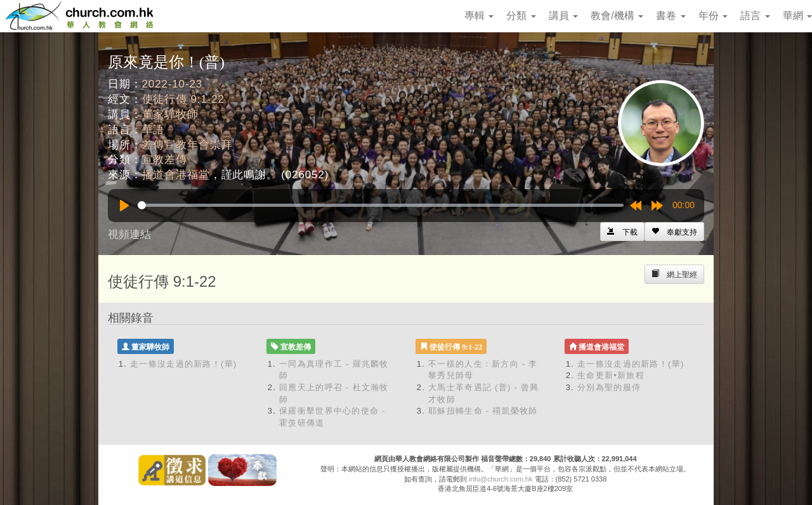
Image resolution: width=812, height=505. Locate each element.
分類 (521, 16)
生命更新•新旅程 (611, 375)
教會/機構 (617, 16)
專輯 (479, 16)
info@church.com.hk (501, 479)
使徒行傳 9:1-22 (183, 99)
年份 (713, 16)
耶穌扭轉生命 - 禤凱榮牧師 (483, 411)
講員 (563, 16)
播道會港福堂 (176, 175)
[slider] (381, 205)
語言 (755, 16)
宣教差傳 (165, 160)
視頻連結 (129, 234)
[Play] (124, 206)
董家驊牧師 (170, 115)
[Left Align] (674, 232)
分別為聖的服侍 (609, 387)
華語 (154, 130)
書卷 (671, 16)
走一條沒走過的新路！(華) (184, 364)
